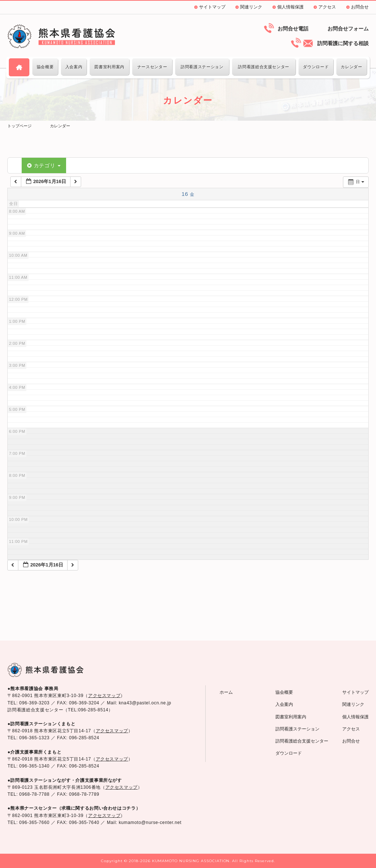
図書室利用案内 (109, 67)
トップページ (19, 126)
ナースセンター (152, 67)
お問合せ (360, 7)
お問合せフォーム (348, 29)
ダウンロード (316, 67)
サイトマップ (212, 7)
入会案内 (74, 67)
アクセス (327, 7)
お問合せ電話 (293, 29)
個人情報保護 (290, 7)
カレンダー (351, 67)
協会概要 (45, 67)
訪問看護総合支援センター (264, 67)
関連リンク (251, 7)
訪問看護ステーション (202, 67)
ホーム (226, 692)
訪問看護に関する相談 (343, 43)
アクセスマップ (104, 696)
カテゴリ (44, 165)
